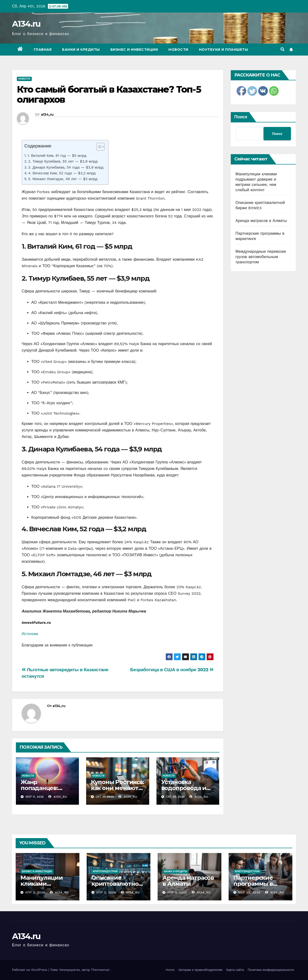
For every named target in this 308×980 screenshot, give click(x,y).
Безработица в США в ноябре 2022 (172, 670)
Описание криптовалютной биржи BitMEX (117, 884)
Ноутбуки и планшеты (224, 50)
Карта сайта (235, 970)
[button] (282, 49)
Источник (30, 634)
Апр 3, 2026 (35, 892)
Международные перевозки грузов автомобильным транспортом (261, 257)
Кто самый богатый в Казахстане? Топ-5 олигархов (109, 94)
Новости (178, 50)
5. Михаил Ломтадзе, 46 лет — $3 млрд (63, 179)
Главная (43, 50)
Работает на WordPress (30, 970)
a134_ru (47, 114)
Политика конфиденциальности (271, 970)
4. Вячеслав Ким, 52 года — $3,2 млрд (62, 173)
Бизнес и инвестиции (134, 50)
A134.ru (26, 24)
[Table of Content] (100, 147)
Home (170, 970)
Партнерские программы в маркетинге (253, 884)
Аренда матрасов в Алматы (261, 221)
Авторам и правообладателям (200, 970)
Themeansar (100, 970)
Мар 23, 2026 (249, 892)
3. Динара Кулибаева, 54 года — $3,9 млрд (66, 167)
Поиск (241, 117)
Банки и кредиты (81, 50)
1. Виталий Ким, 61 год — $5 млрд (57, 156)
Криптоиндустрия (105, 871)
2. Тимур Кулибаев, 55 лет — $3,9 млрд (63, 161)
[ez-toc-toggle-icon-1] (98, 148)
